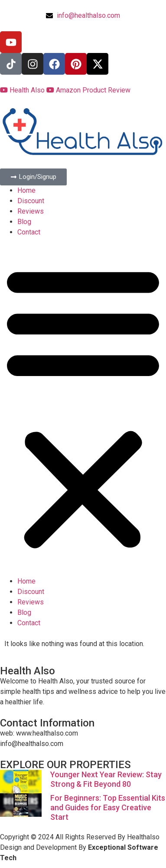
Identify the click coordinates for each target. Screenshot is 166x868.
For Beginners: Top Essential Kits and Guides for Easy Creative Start (108, 807)
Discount (31, 201)
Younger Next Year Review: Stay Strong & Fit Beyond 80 (106, 779)
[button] (83, 407)
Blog (24, 222)
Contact (29, 232)
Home (26, 190)
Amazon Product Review (88, 90)
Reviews (31, 211)
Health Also (23, 90)
